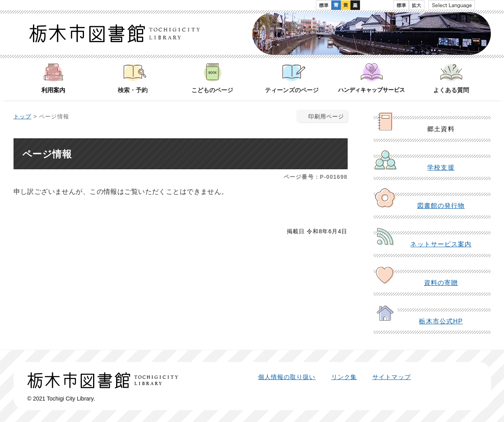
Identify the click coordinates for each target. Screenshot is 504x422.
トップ (22, 116)
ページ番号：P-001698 (315, 177)
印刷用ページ (326, 116)
